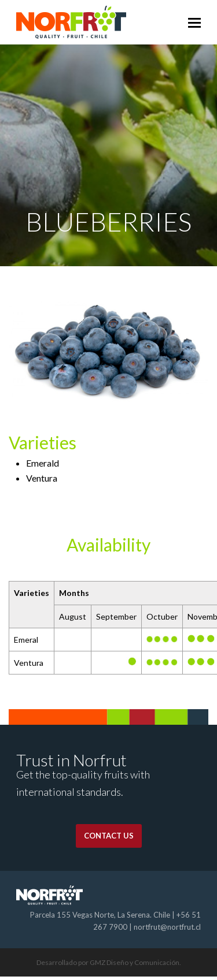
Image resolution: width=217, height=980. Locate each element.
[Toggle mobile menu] (194, 23)
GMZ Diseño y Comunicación (135, 962)
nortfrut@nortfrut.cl (167, 927)
